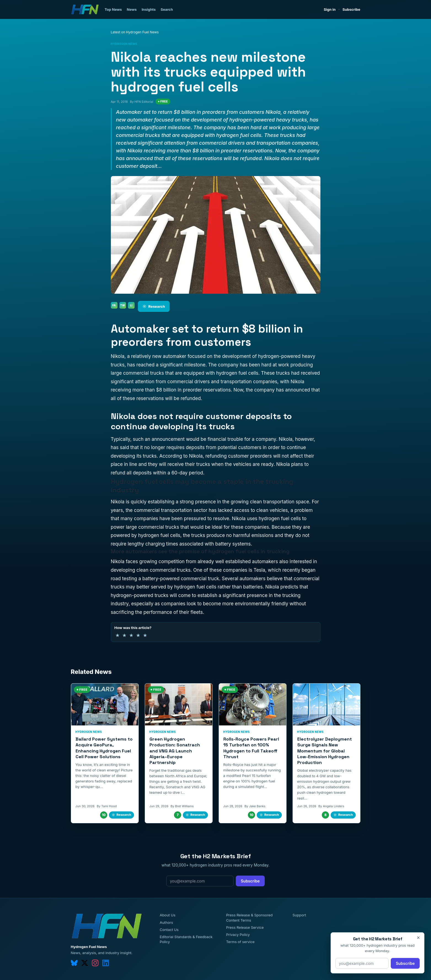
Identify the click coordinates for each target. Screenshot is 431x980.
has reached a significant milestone (166, 365)
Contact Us (169, 930)
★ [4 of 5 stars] (138, 635)
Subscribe (351, 9)
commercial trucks (159, 527)
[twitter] (85, 963)
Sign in (330, 9)
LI (131, 305)
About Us (168, 915)
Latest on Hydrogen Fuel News (135, 32)
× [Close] (418, 938)
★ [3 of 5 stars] (131, 635)
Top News (113, 9)
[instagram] (95, 963)
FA (114, 305)
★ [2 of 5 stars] (124, 635)
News (132, 9)
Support (299, 915)
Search (167, 9)
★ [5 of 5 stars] (145, 635)
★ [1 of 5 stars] (117, 635)
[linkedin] (106, 963)
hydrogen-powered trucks (140, 595)
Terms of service (240, 942)
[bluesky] (74, 963)
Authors (166, 922)
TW (123, 305)
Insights (149, 9)
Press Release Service (245, 927)
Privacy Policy (238, 935)
